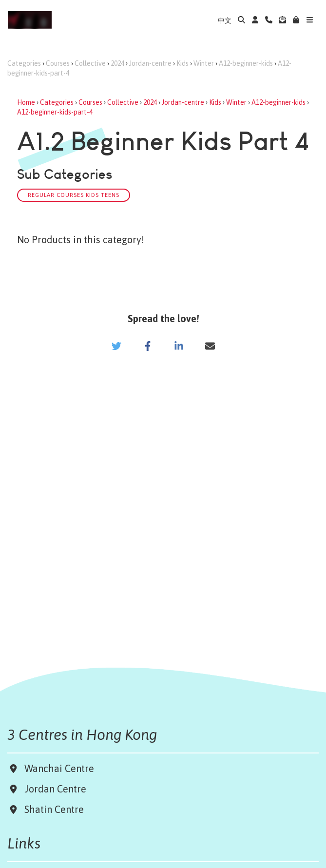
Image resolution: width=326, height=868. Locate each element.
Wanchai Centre (60, 768)
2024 (117, 63)
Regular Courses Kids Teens (74, 195)
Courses (58, 63)
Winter (204, 63)
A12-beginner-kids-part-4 (55, 112)
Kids (182, 63)
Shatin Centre (52, 809)
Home (26, 102)
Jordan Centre (53, 789)
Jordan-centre (150, 63)
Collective (90, 63)
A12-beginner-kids (246, 63)
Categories (24, 63)
